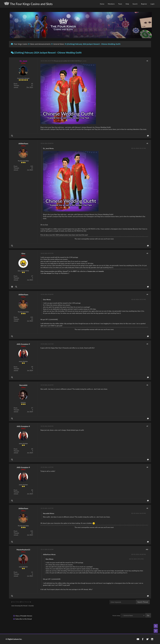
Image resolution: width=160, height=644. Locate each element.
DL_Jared (83, 61)
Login (153, 4)
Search (135, 4)
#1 (147, 61)
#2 (147, 143)
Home (102, 4)
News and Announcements (40, 44)
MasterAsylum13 (23, 550)
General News (59, 44)
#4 (147, 294)
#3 (147, 253)
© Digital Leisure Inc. (14, 639)
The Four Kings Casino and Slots (28, 4)
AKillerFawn (23, 143)
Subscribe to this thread (24, 619)
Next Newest (26, 602)
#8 (147, 467)
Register (144, 4)
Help (127, 4)
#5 (147, 344)
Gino (23, 253)
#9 (147, 508)
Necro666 (23, 385)
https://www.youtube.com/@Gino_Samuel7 (54, 271)
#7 (147, 426)
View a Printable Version (24, 616)
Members (111, 4)
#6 (147, 385)
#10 (147, 549)
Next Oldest (16, 602)
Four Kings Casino (21, 44)
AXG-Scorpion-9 (23, 344)
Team (120, 4)
